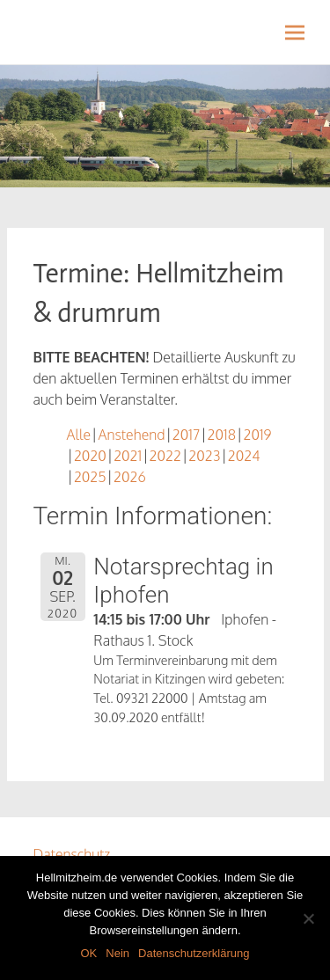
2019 (257, 435)
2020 (90, 456)
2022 (165, 456)
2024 (244, 456)
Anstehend (131, 435)
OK (88, 953)
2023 (204, 456)
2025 (90, 477)
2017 (186, 435)
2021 (128, 456)
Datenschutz (72, 854)
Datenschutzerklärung (194, 953)
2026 (130, 477)
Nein (117, 953)
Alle (79, 435)
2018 (222, 435)
